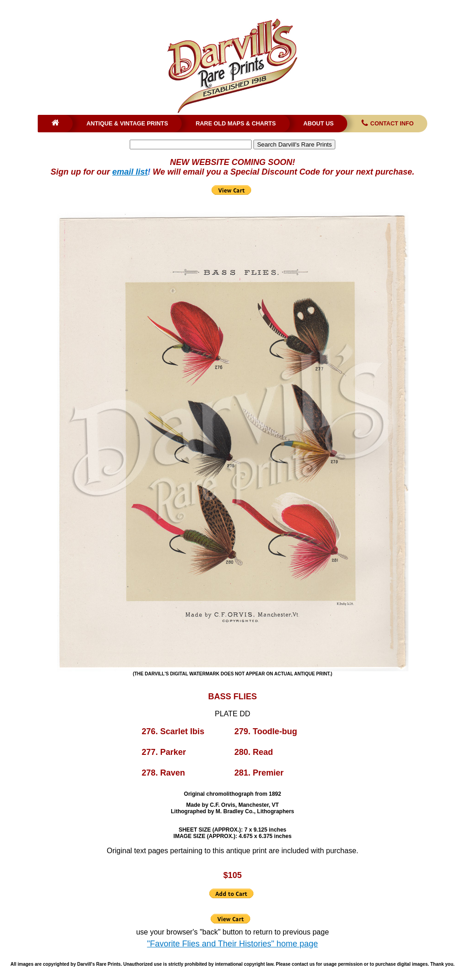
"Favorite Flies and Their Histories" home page (233, 944)
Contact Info (387, 124)
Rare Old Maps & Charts (235, 124)
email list (130, 172)
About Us (319, 124)
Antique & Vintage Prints (127, 124)
